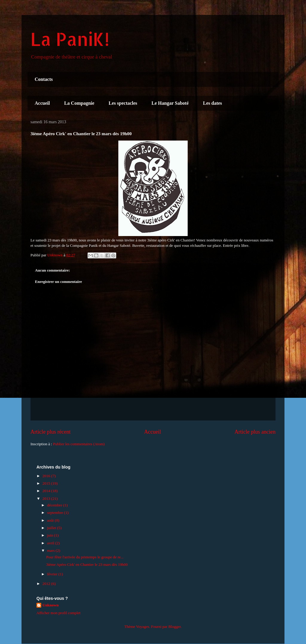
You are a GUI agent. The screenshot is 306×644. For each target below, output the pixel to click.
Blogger (174, 627)
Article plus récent (51, 432)
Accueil (42, 103)
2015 (47, 483)
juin (51, 535)
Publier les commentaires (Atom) (79, 444)
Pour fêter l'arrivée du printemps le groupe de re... (85, 557)
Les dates (212, 103)
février (53, 574)
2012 (47, 584)
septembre (56, 513)
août (51, 520)
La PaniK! (70, 39)
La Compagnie (79, 103)
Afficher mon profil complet (58, 613)
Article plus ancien (255, 432)
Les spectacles (123, 103)
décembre (55, 505)
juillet (52, 528)
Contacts (44, 79)
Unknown (51, 605)
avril (51, 543)
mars (52, 550)
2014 (47, 491)
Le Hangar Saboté (170, 103)
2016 (47, 476)
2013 (47, 499)
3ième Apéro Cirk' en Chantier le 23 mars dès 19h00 (87, 564)
